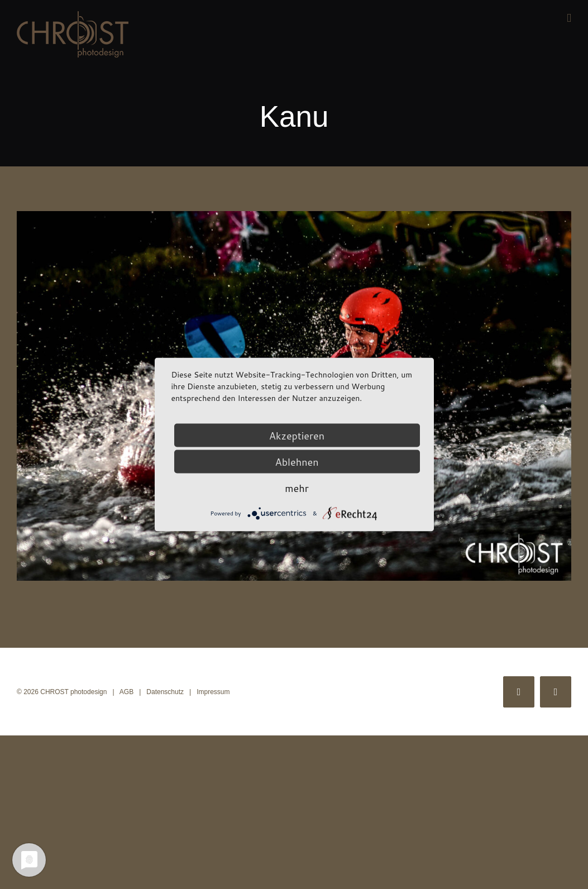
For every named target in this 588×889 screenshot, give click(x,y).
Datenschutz (165, 692)
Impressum (213, 692)
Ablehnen (297, 462)
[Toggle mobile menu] (569, 18)
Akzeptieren (297, 436)
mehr (297, 488)
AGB (126, 692)
